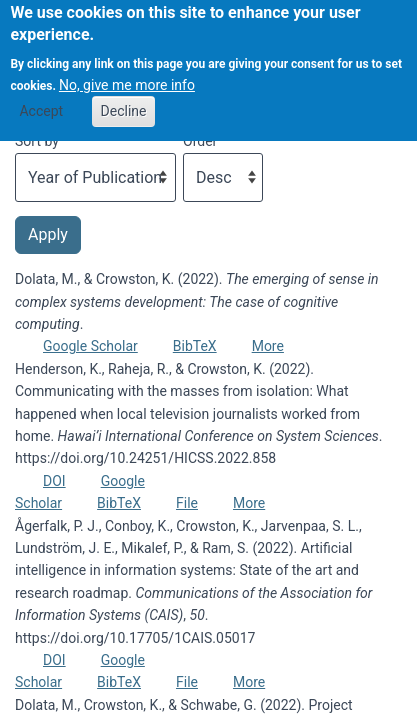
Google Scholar (90, 346)
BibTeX (195, 346)
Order (200, 141)
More (268, 346)
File (187, 503)
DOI (54, 481)
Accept (41, 101)
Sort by (37, 141)
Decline (124, 101)
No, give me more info (127, 75)
